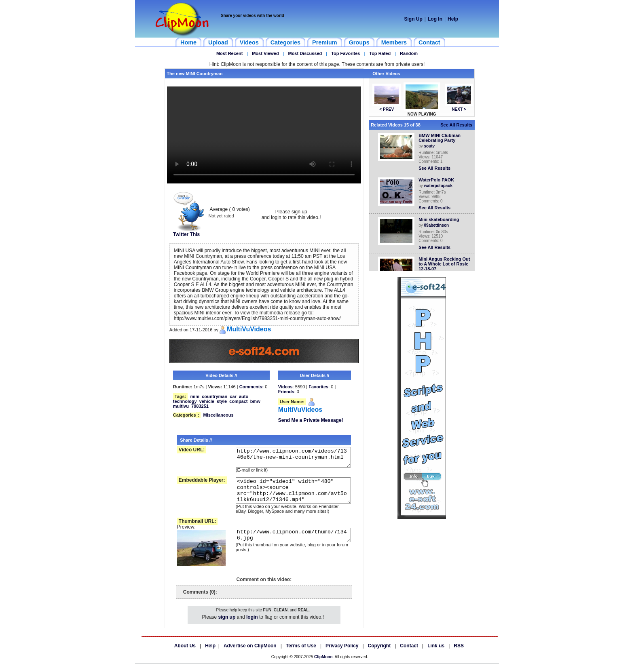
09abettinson (438, 225)
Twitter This (189, 232)
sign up (227, 626)
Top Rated (380, 53)
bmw (255, 401)
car (233, 396)
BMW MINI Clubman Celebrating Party (441, 138)
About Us (185, 654)
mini (195, 396)
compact (238, 401)
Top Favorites (346, 53)
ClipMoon (323, 665)
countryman (215, 396)
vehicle (207, 401)
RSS (459, 654)
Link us (436, 654)
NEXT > (460, 109)
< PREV (388, 109)
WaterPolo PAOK (438, 180)
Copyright (379, 654)
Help (453, 19)
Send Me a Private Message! (311, 420)
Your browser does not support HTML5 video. (264, 135)
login (252, 626)
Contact (409, 654)
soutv (431, 146)
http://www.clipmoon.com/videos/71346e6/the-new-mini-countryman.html (288, 459)
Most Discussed (305, 53)
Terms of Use (301, 654)
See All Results (458, 125)
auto (244, 396)
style (222, 401)
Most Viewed (265, 53)
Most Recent (229, 53)
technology (185, 401)
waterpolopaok (440, 186)
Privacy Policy (342, 654)
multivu (181, 406)
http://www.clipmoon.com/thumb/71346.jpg (288, 546)
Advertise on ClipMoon (250, 654)
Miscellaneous (218, 415)
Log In (435, 19)
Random (409, 53)
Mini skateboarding (440, 219)
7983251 (200, 406)
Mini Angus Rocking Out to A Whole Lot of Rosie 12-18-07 (446, 264)
